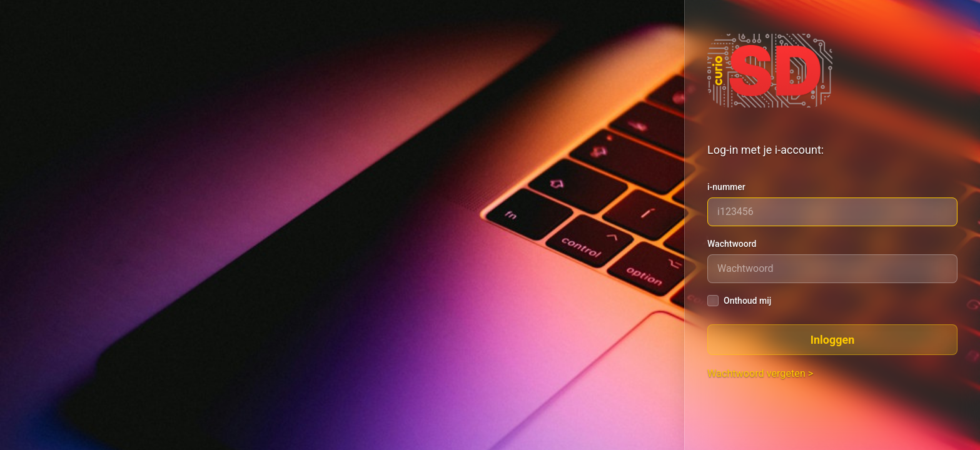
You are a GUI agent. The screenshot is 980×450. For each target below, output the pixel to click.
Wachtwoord (732, 244)
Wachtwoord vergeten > (760, 373)
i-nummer (726, 187)
